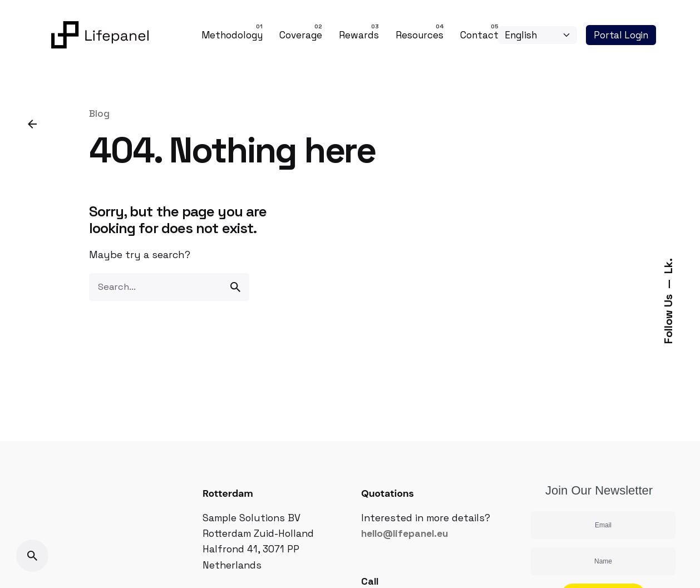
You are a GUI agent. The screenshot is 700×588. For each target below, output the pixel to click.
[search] (235, 287)
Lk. (668, 266)
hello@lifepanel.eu (405, 533)
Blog (99, 113)
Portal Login (621, 35)
